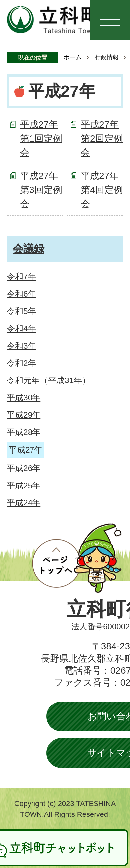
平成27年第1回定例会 (41, 138)
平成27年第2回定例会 (102, 138)
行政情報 (107, 57)
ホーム (73, 57)
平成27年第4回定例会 (102, 190)
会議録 (29, 249)
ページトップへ (77, 558)
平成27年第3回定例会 (41, 190)
